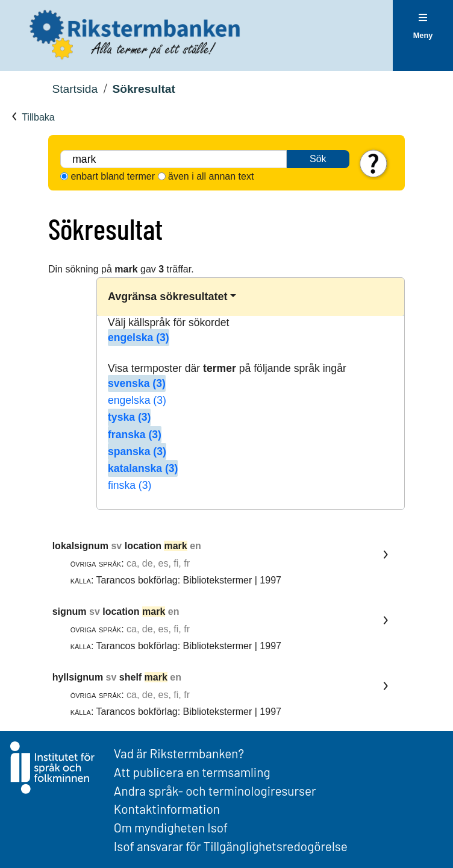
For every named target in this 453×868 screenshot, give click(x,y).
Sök (318, 159)
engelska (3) (139, 338)
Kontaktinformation (167, 809)
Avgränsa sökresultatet (167, 297)
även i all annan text (211, 176)
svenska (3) (137, 383)
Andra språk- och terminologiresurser (215, 791)
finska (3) (130, 485)
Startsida (75, 89)
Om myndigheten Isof (171, 827)
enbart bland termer (113, 176)
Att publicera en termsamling (192, 772)
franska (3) (135, 435)
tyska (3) (129, 417)
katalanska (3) (143, 468)
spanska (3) (137, 451)
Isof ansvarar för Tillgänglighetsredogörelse (231, 846)
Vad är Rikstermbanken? (179, 753)
